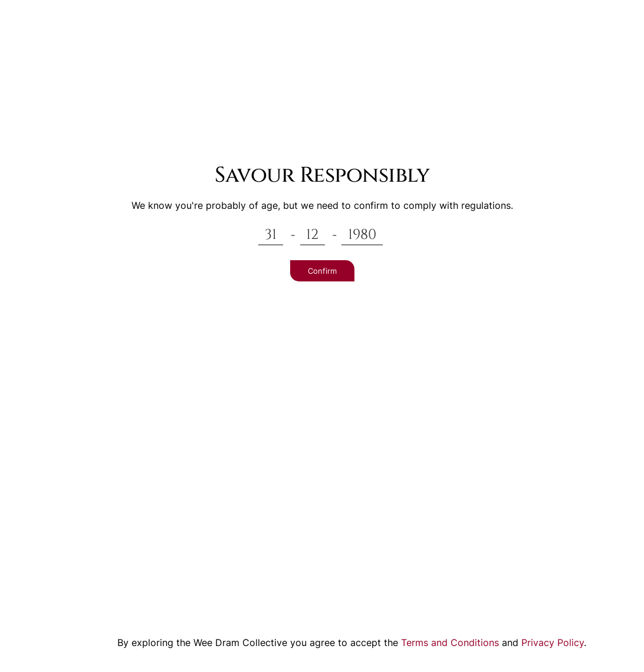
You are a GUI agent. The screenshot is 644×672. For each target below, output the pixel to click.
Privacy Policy (553, 643)
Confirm (322, 271)
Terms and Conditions (450, 643)
